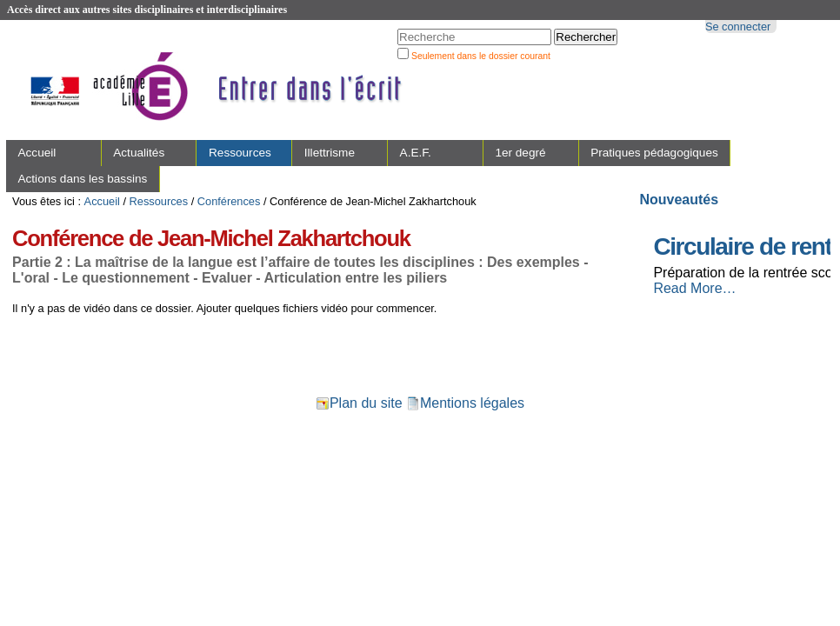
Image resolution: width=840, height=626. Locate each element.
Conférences (229, 201)
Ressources (240, 153)
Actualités (139, 153)
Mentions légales (465, 403)
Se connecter (738, 27)
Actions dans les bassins (82, 179)
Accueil (37, 153)
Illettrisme (330, 153)
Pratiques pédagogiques (654, 153)
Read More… (694, 288)
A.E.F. (416, 153)
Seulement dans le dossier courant (481, 56)
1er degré (520, 153)
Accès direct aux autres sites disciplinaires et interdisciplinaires (147, 10)
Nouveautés (679, 200)
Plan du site (359, 403)
